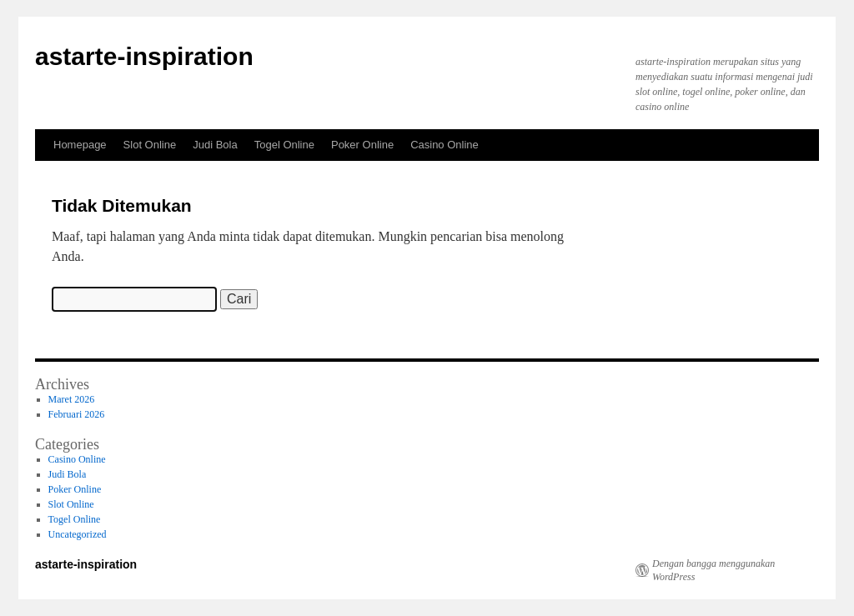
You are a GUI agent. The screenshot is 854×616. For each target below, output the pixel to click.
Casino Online (445, 145)
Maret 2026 (72, 399)
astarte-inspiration (144, 56)
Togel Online (284, 145)
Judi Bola (215, 145)
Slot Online (150, 145)
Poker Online (362, 145)
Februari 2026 (77, 414)
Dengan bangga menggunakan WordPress (713, 570)
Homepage (80, 145)
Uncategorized (78, 534)
